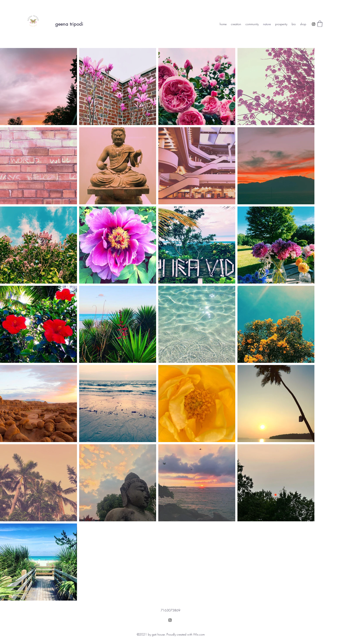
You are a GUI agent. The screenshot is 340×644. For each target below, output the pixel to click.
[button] (320, 24)
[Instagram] (314, 24)
